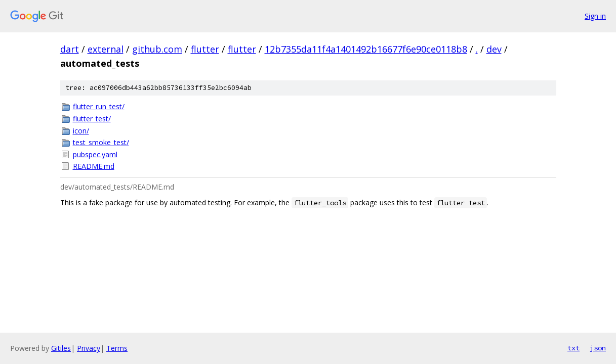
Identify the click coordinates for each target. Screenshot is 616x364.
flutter (205, 49)
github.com (157, 49)
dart (70, 49)
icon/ (81, 131)
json (598, 348)
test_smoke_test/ (101, 142)
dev (494, 49)
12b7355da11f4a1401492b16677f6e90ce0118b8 (366, 49)
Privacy (89, 348)
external (106, 49)
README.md (94, 166)
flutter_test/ (92, 119)
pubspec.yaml (95, 154)
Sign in (595, 16)
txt (573, 348)
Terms (117, 348)
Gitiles (61, 348)
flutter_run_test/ (99, 106)
